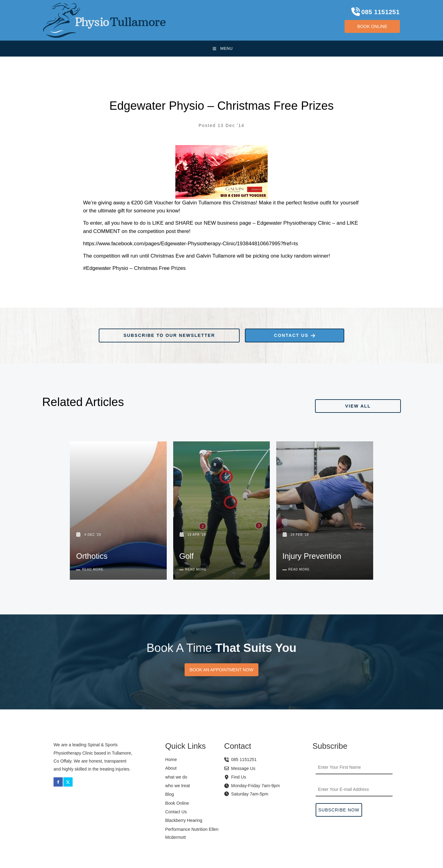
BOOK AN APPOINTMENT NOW (221, 670)
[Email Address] (354, 790)
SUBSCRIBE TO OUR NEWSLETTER (143, 332)
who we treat (178, 786)
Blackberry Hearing (184, 820)
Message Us (240, 768)
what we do (176, 777)
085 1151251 (241, 759)
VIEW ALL (389, 403)
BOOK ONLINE (363, 24)
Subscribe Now (339, 810)
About (171, 768)
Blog (170, 794)
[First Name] (354, 767)
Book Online (177, 803)
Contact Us (176, 812)
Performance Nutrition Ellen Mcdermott (192, 833)
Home (171, 759)
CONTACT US (262, 332)
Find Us (239, 777)
